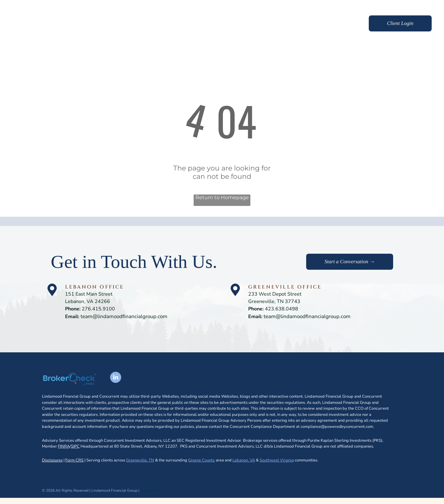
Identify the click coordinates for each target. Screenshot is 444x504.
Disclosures (52, 460)
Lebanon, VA (244, 460)
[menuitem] (213, 24)
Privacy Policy (152, 490)
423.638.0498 (282, 309)
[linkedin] (116, 378)
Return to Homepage (222, 197)
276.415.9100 (98, 309)
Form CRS (74, 460)
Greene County (201, 460)
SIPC (75, 446)
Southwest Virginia (277, 460)
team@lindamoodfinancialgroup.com (124, 316)
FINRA (64, 446)
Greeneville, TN (140, 460)
